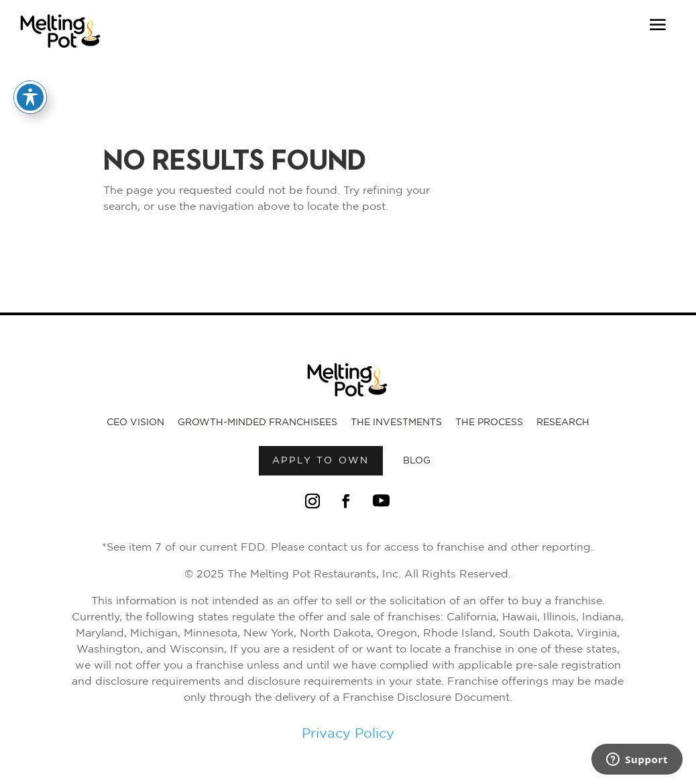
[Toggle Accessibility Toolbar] (30, 97)
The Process (489, 423)
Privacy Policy (348, 734)
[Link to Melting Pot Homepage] (61, 52)
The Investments (396, 423)
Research (563, 423)
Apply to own (321, 461)
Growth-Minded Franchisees (257, 423)
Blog (417, 461)
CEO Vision (135, 423)
